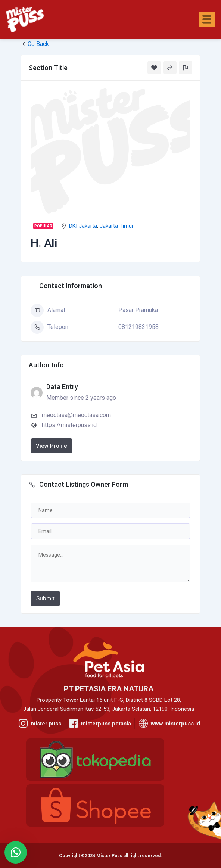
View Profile (52, 446)
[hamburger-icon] (207, 20)
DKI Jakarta (83, 226)
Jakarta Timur (117, 226)
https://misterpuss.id (69, 425)
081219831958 (138, 327)
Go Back (35, 44)
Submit (45, 598)
